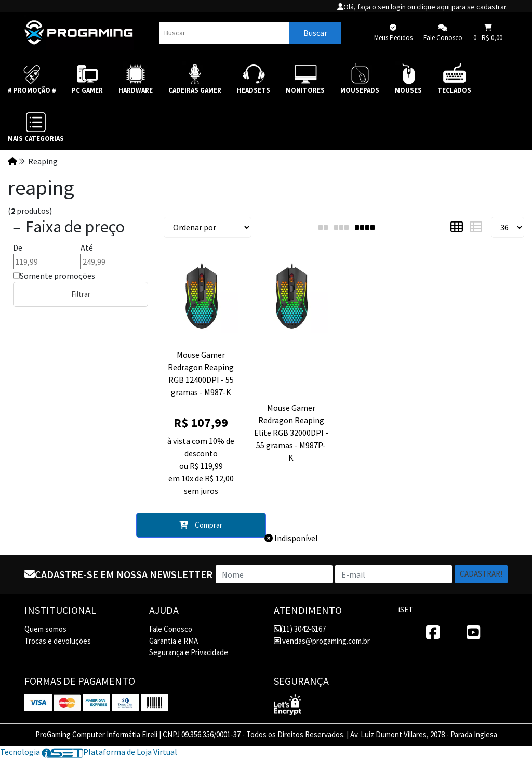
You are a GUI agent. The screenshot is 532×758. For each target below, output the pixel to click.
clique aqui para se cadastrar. (462, 7)
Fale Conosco (171, 629)
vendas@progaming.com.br (322, 641)
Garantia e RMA (174, 641)
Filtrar (81, 294)
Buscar (315, 33)
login (399, 7)
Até (87, 247)
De (18, 247)
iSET (406, 610)
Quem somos (45, 629)
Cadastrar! (481, 574)
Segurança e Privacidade (189, 652)
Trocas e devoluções (58, 641)
